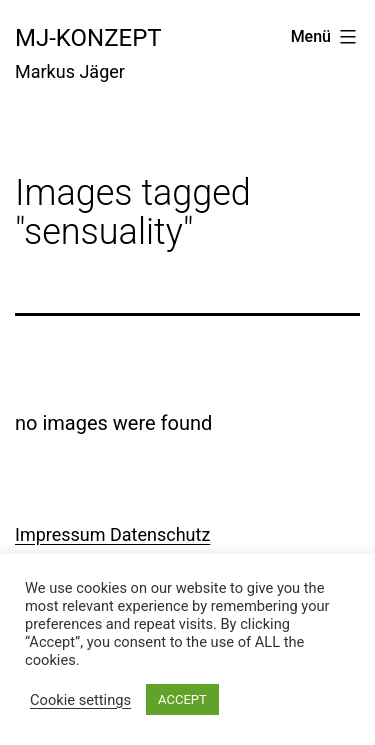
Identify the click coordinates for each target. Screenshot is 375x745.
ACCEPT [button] (182, 699)
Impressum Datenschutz (112, 534)
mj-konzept (88, 38)
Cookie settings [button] (80, 700)
